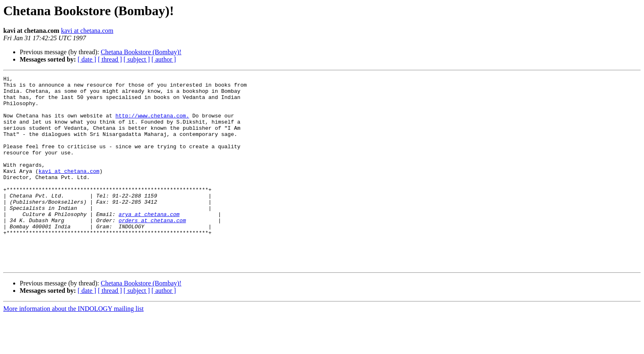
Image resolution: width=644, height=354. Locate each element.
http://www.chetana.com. (152, 124)
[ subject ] (137, 59)
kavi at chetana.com (87, 31)
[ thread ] (110, 59)
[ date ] (87, 59)
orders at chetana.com (152, 250)
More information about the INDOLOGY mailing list (74, 347)
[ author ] (164, 59)
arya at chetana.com (149, 242)
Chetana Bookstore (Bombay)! (141, 52)
